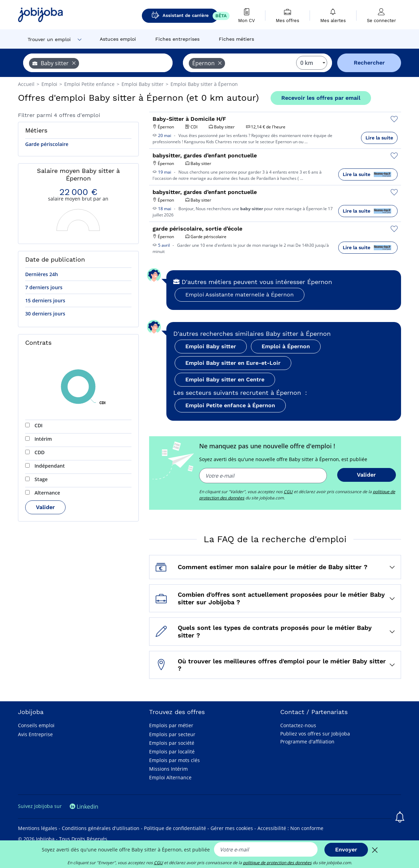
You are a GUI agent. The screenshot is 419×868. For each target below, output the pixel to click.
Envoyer (346, 850)
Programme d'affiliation (307, 742)
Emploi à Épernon (286, 346)
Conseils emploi (36, 725)
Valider (45, 507)
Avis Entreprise (35, 734)
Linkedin (84, 807)
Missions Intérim (168, 769)
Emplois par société (172, 743)
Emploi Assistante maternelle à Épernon (240, 295)
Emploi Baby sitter (211, 346)
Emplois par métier (171, 725)
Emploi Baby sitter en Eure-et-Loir (233, 363)
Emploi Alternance (170, 777)
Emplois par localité (172, 752)
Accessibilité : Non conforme (290, 828)
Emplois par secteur (172, 734)
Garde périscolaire (47, 144)
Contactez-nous (298, 725)
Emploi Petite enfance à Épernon (230, 405)
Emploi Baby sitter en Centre (225, 379)
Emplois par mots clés (174, 760)
